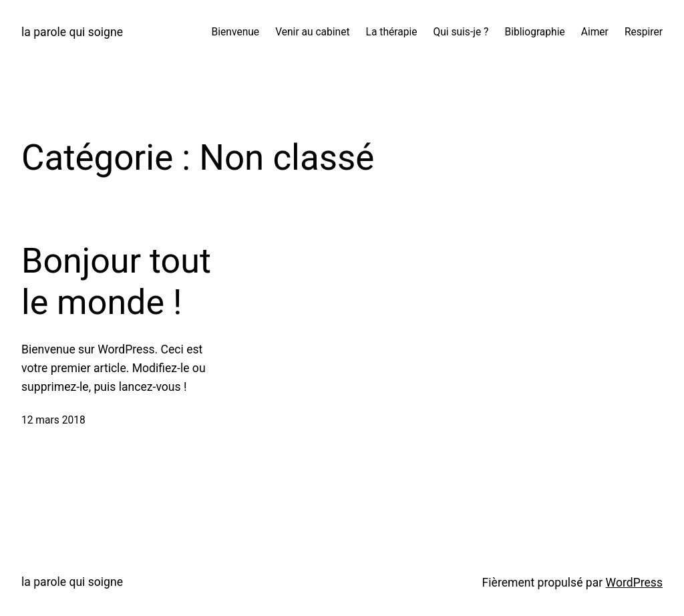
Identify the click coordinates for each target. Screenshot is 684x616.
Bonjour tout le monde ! (116, 282)
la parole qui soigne (72, 32)
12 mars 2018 (53, 420)
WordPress (634, 583)
